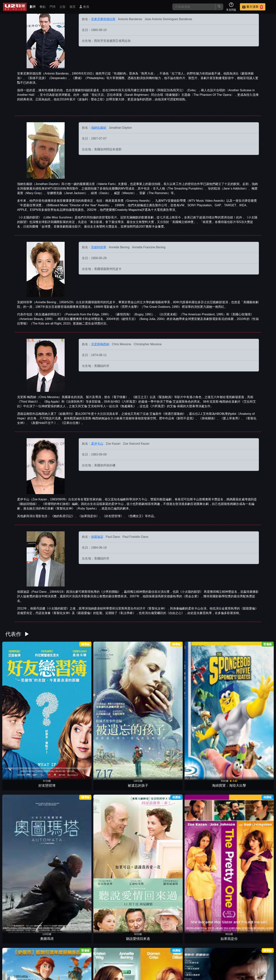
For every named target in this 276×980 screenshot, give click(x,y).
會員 (84, 7)
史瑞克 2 (155, 923)
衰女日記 (256, 689)
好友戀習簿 (20, 689)
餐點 (43, 7)
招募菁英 (226, 953)
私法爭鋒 (20, 748)
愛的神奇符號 (87, 748)
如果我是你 (189, 689)
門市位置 (170, 953)
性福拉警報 (20, 806)
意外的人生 (189, 923)
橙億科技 (144, 975)
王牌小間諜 (155, 748)
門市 (53, 7)
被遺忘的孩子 (54, 689)
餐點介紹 (152, 953)
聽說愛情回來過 (155, 689)
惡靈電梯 (256, 748)
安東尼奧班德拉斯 (103, 19)
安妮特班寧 (99, 247)
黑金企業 (54, 865)
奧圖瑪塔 (121, 689)
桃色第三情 (256, 923)
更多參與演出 (138, 936)
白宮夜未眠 (155, 865)
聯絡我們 (208, 953)
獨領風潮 (222, 865)
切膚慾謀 (189, 748)
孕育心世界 (54, 748)
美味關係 (222, 806)
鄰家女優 (121, 923)
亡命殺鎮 (20, 865)
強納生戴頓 (99, 128)
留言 (73, 7)
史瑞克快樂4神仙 (54, 806)
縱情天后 (20, 923)
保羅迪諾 (97, 537)
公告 (63, 7)
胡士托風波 (155, 806)
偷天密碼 (87, 806)
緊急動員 (54, 923)
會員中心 (263, 953)
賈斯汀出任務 (222, 689)
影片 (33, 7)
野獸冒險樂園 (189, 806)
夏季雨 (121, 865)
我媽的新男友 (256, 806)
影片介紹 (133, 953)
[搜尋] (194, 7)
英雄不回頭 (222, 923)
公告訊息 (189, 953)
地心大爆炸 (121, 748)
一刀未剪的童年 (189, 865)
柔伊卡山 (97, 444)
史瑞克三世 (87, 865)
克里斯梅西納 (100, 344)
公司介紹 (245, 953)
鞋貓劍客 (222, 748)
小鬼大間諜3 (87, 923)
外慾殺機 (121, 806)
